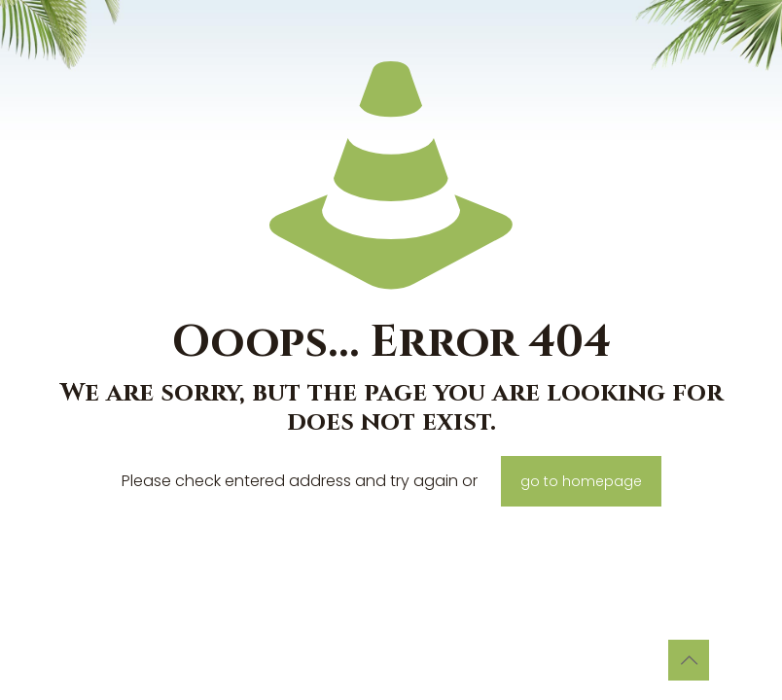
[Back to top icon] (689, 660)
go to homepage (581, 481)
